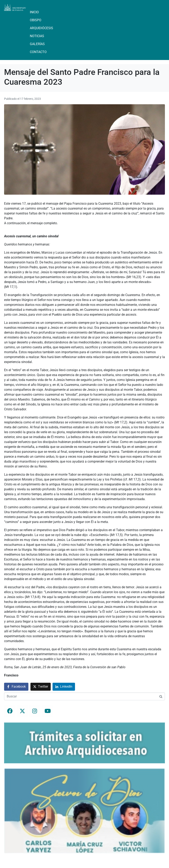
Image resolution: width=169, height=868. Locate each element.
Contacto (38, 52)
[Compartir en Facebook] (16, 687)
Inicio (34, 12)
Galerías (37, 44)
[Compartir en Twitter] (41, 687)
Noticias (37, 36)
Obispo (36, 20)
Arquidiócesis (41, 28)
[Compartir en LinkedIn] (64, 687)
